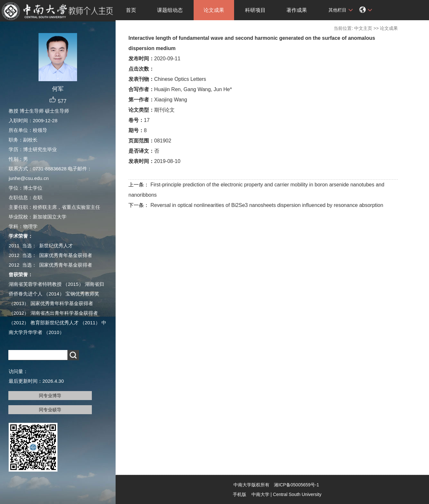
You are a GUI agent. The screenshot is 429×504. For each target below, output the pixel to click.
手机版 (240, 494)
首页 (131, 10)
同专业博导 (50, 396)
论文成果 (214, 10)
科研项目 (255, 10)
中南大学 (260, 494)
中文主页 (363, 28)
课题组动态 (170, 10)
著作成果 (297, 10)
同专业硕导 (50, 410)
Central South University (297, 494)
